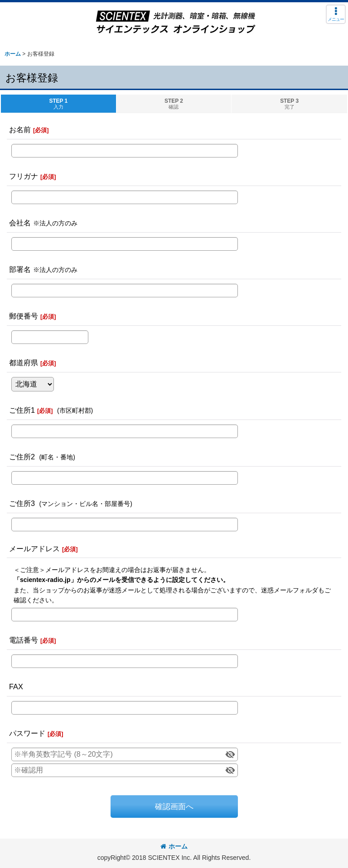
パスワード (27, 733)
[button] (336, 14)
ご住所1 (22, 410)
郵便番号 (24, 316)
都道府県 (24, 362)
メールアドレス (34, 548)
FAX (16, 687)
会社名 (20, 223)
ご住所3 (22, 503)
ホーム (174, 846)
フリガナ (24, 176)
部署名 (20, 269)
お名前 (20, 129)
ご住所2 (22, 457)
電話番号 (24, 640)
